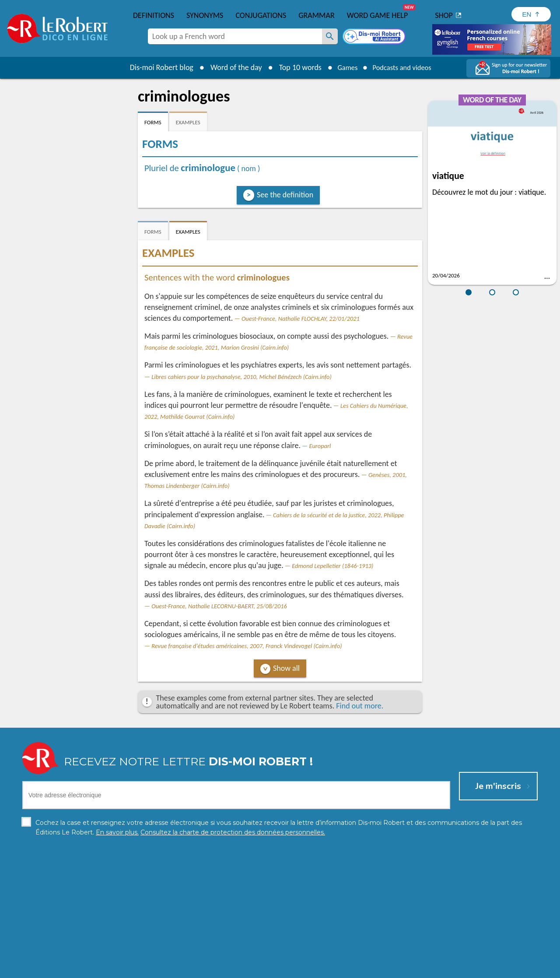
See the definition (285, 195)
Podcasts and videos (404, 67)
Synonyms (205, 15)
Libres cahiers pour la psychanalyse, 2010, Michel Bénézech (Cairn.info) (241, 377)
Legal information (243, 969)
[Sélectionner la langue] (531, 14)
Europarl (320, 446)
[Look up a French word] (330, 36)
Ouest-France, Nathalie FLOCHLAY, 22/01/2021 (301, 319)
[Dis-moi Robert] (375, 37)
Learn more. (392, 956)
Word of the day (230, 67)
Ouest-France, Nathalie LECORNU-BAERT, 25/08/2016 (219, 606)
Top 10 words (294, 67)
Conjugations (261, 15)
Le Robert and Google (410, 969)
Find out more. (360, 706)
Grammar (317, 15)
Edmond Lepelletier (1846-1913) (332, 566)
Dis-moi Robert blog (156, 67)
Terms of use (355, 969)
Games (344, 67)
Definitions (154, 15)
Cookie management (302, 969)
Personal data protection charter (166, 969)
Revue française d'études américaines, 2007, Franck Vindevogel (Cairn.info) (247, 646)
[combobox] (235, 36)
